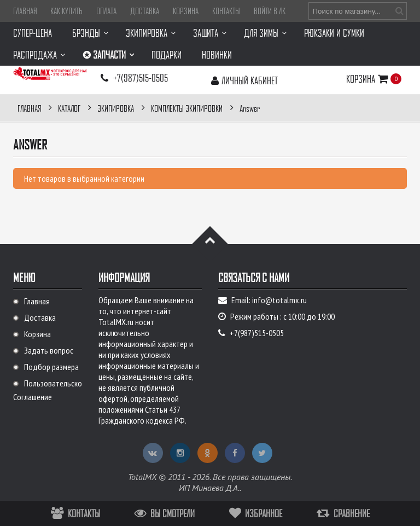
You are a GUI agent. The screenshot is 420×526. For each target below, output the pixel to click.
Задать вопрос (49, 350)
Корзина (186, 11)
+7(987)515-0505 (141, 77)
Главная (25, 11)
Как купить (66, 11)
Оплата (106, 11)
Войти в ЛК (270, 11)
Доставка (145, 11)
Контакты (226, 11)
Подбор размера (51, 367)
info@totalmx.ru (279, 300)
